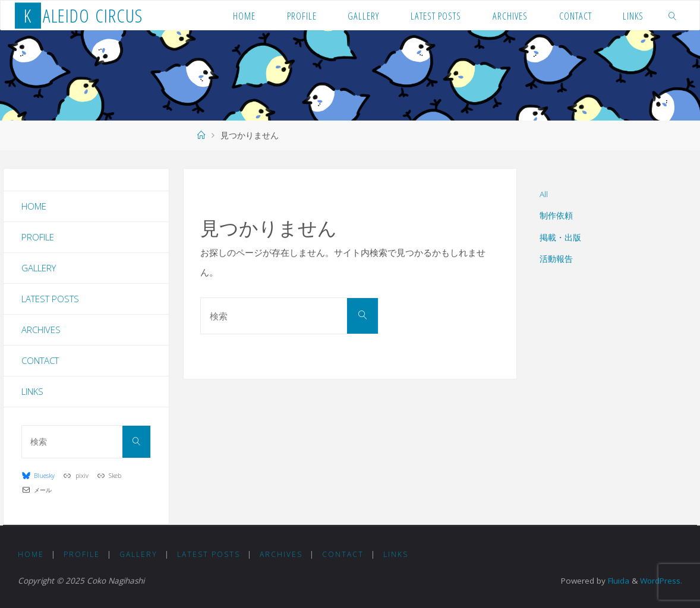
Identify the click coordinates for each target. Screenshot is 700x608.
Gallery (39, 268)
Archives (41, 330)
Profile (38, 237)
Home (34, 206)
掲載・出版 (560, 237)
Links (32, 391)
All (544, 194)
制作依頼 (556, 216)
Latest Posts (50, 299)
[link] (673, 15)
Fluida (617, 581)
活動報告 (556, 259)
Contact (40, 360)
